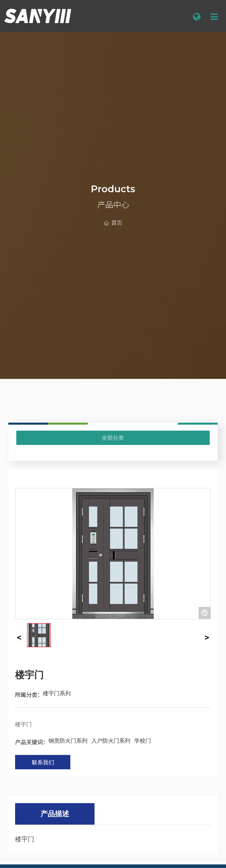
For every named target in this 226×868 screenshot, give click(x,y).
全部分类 (113, 438)
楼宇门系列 (57, 693)
